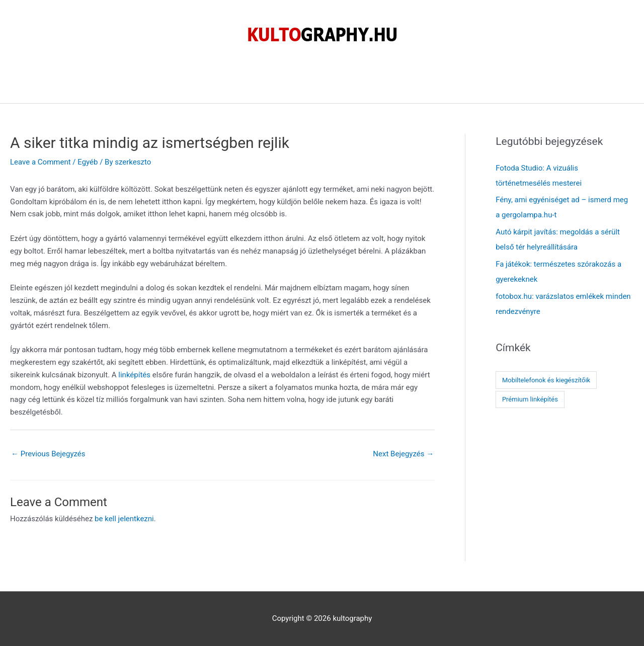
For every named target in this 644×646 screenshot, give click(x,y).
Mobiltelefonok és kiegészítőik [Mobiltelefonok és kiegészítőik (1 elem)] (546, 380)
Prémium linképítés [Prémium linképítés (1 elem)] (530, 399)
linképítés (134, 375)
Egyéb (88, 162)
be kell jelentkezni (124, 519)
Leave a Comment (41, 162)
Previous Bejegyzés (48, 454)
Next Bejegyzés (403, 454)
